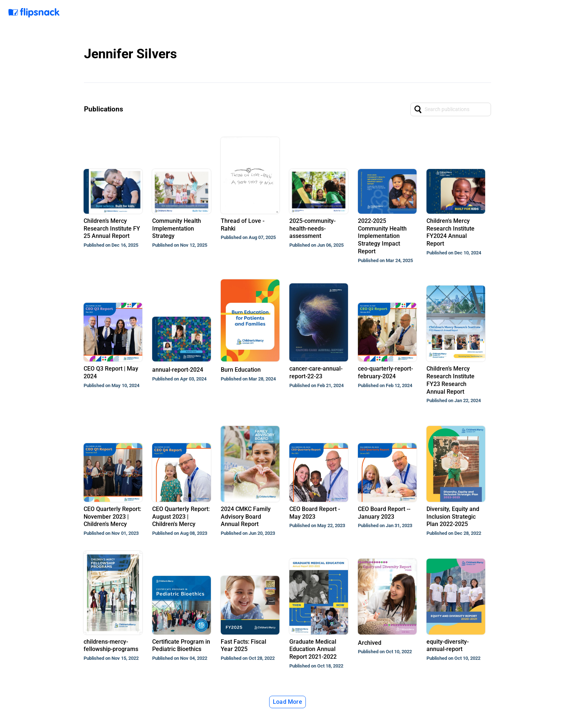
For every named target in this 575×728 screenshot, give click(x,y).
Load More (287, 702)
